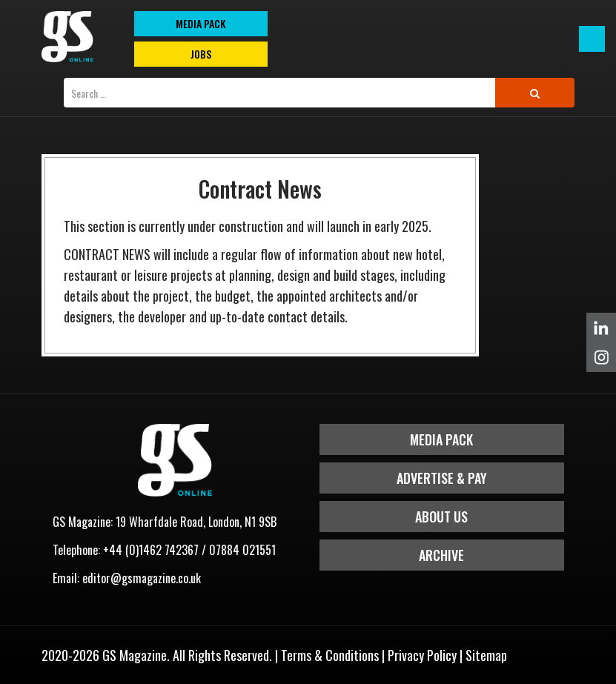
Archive (441, 555)
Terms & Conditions (330, 655)
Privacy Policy (422, 655)
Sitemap (486, 655)
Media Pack (441, 439)
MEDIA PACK (201, 23)
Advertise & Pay (442, 478)
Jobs (201, 54)
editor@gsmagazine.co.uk (142, 578)
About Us (441, 517)
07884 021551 (242, 550)
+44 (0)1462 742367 (151, 550)
